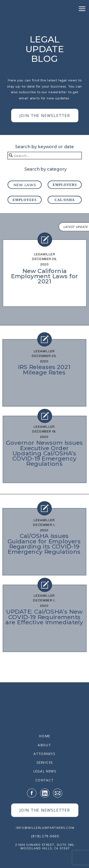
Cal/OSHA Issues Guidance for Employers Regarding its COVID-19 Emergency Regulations (44, 544)
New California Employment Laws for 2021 (44, 276)
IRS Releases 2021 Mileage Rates (44, 370)
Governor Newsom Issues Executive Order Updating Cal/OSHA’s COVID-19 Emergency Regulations (44, 453)
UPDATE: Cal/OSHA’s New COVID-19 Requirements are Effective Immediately (44, 617)
